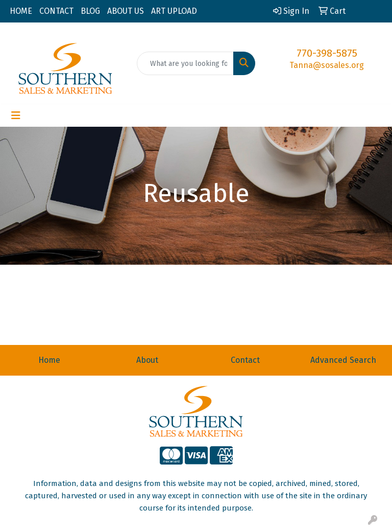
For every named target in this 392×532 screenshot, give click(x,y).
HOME (21, 11)
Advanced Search (343, 360)
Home (49, 360)
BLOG (90, 11)
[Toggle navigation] (16, 115)
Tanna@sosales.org (327, 65)
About (147, 360)
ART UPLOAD (174, 11)
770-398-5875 (327, 53)
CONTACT (56, 11)
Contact (245, 360)
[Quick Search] (185, 63)
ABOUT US (126, 11)
